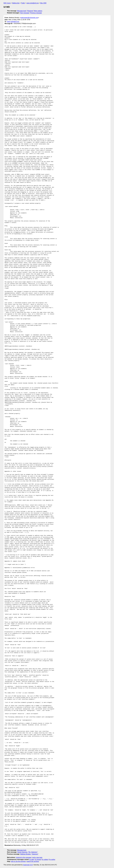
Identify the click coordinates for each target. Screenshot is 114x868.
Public (23, 3)
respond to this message (24, 857)
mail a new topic (37, 857)
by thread (38, 859)
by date (32, 859)
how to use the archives (18, 861)
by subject (45, 859)
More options (38, 11)
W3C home (7, 3)
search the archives (33, 861)
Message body (22, 11)
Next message (25, 13)
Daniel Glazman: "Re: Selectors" (27, 852)
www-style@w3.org (33, 3)
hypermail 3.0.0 (28, 865)
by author (52, 859)
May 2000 (43, 3)
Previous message (36, 13)
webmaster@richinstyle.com (29, 18)
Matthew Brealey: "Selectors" (29, 854)
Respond (30, 11)
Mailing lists (16, 3)
